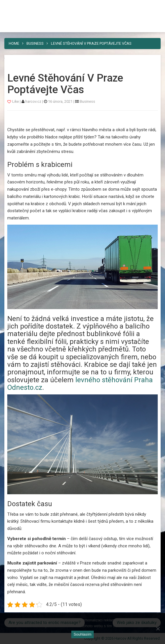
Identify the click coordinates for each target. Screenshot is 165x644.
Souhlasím (82, 634)
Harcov (18, 7)
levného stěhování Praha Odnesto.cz (80, 384)
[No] (158, 629)
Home (14, 43)
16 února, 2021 (60, 101)
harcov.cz (34, 101)
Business (35, 43)
